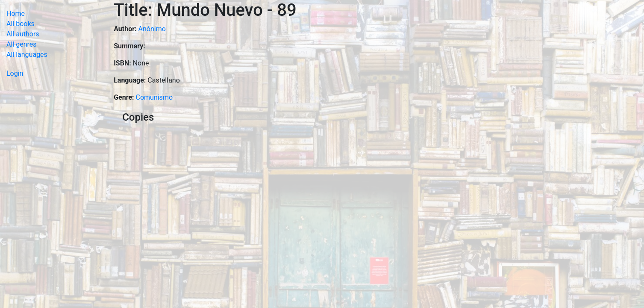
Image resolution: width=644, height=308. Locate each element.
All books (21, 24)
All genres (22, 44)
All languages (27, 55)
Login (15, 73)
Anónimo (152, 29)
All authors (23, 34)
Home (16, 13)
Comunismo (154, 97)
